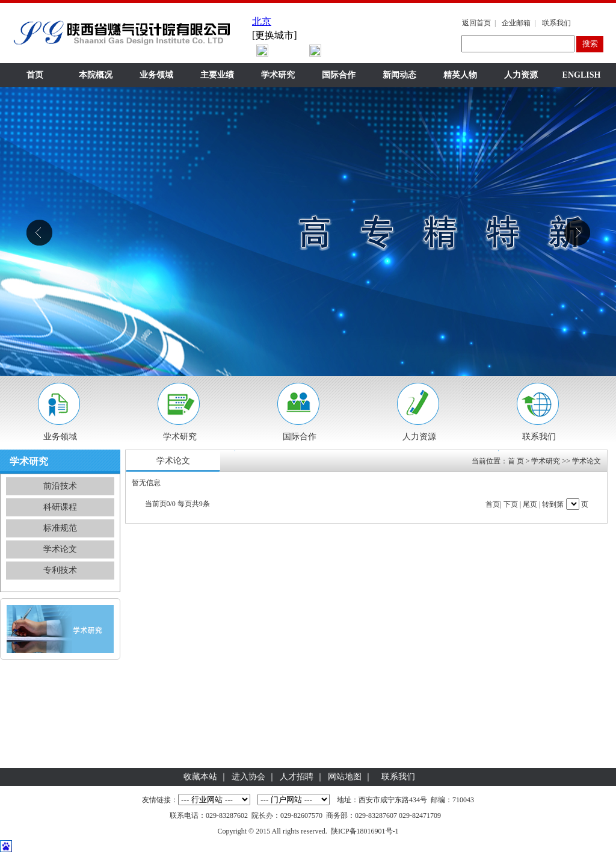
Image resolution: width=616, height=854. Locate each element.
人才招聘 (297, 777)
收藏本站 (200, 777)
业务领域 (156, 75)
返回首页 (476, 23)
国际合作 (339, 75)
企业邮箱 (516, 23)
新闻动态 (399, 75)
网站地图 (345, 777)
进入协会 (248, 777)
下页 (511, 504)
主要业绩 (217, 75)
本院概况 (96, 75)
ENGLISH (582, 75)
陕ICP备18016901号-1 (365, 831)
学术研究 (278, 75)
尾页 (530, 504)
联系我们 (556, 23)
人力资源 (521, 75)
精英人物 (460, 75)
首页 (35, 75)
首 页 (516, 461)
